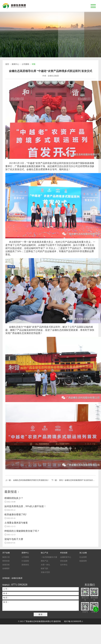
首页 (7, 65)
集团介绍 (6, 557)
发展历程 (6, 565)
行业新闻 (25, 561)
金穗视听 (6, 568)
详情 (34, 65)
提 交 (41, 614)
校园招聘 (83, 561)
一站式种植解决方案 (49, 557)
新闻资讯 (25, 565)
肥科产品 (44, 561)
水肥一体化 (45, 565)
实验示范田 (45, 572)
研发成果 (64, 561)
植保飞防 (44, 568)
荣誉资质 (6, 561)
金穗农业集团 (17, 578)
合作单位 (64, 565)
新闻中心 (15, 65)
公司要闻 (25, 65)
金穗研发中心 (66, 557)
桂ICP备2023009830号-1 (74, 621)
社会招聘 (83, 557)
